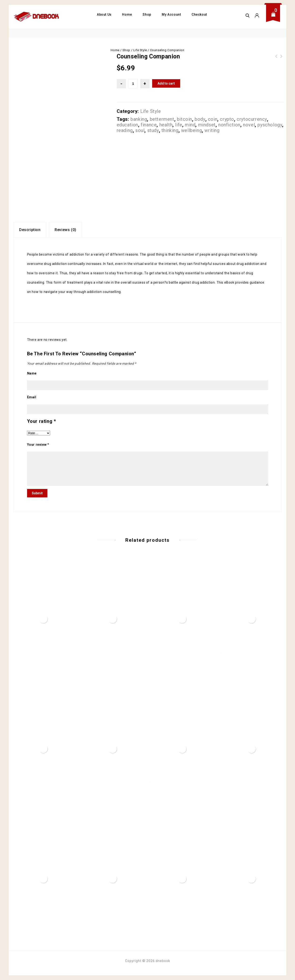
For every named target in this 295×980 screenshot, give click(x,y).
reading (125, 130)
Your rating (42, 421)
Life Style (140, 50)
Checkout (199, 14)
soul (140, 130)
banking (139, 119)
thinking (170, 130)
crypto (227, 119)
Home (127, 14)
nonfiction (229, 125)
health (166, 125)
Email (32, 397)
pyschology (270, 125)
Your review (38, 445)
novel (249, 125)
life (179, 125)
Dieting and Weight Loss (276, 59)
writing (212, 130)
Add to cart (166, 83)
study (153, 130)
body (200, 119)
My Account (171, 14)
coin (213, 119)
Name (32, 373)
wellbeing (191, 130)
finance (149, 125)
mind (190, 125)
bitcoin (184, 119)
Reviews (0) (65, 230)
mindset (207, 125)
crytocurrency (252, 119)
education (127, 125)
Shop (147, 14)
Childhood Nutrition (281, 59)
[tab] (30, 230)
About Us (104, 14)
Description (30, 230)
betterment (162, 119)
